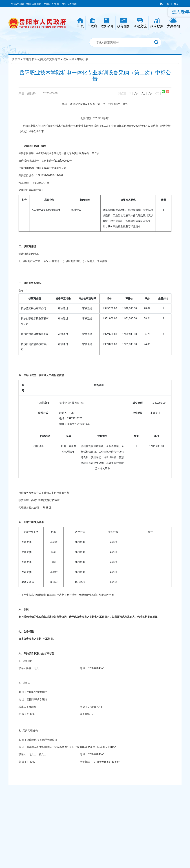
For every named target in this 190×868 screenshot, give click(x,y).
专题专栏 (29, 59)
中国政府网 (18, 4)
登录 (176, 4)
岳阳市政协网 (69, 4)
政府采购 (69, 59)
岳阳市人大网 (52, 4)
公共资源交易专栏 (49, 59)
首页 (17, 59)
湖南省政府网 (34, 4)
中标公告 (83, 59)
